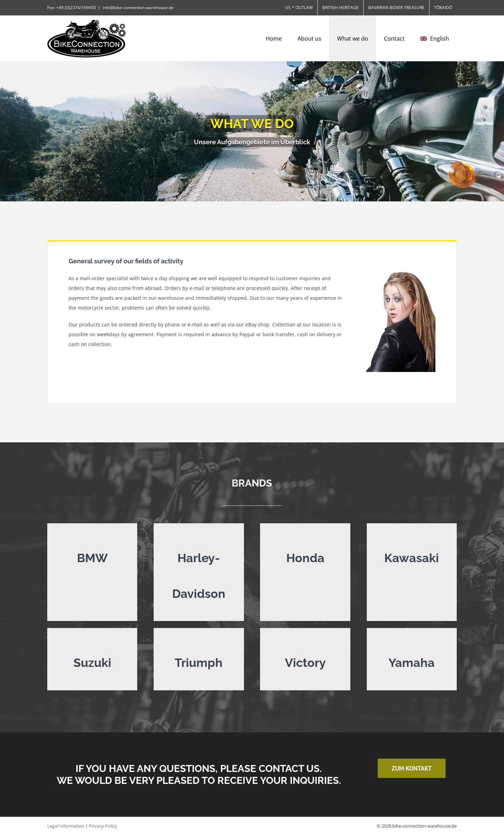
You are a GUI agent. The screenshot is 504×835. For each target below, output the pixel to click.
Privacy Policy (103, 826)
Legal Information (66, 826)
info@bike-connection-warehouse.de (138, 8)
